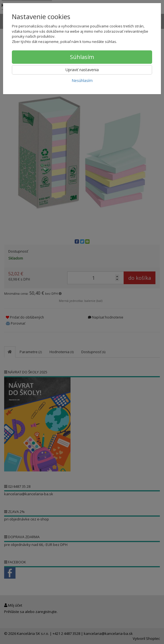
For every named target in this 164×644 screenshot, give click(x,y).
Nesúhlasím (82, 80)
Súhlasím (82, 57)
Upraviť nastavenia (82, 70)
